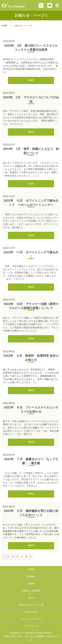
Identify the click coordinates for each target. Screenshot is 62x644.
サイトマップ (31, 626)
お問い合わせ (31, 612)
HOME (4, 26)
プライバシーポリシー (31, 619)
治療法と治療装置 (31, 591)
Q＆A (31, 598)
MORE (31, 80)
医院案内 (31, 577)
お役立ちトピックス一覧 (31, 605)
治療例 (31, 584)
